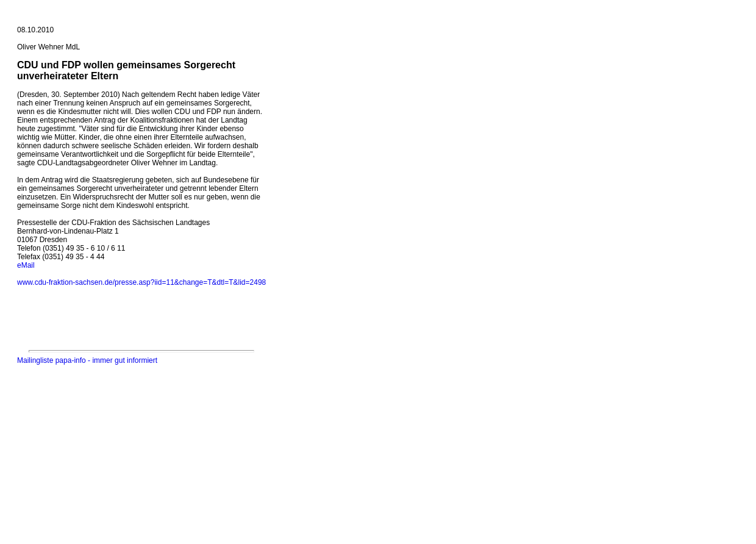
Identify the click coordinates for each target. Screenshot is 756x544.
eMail (26, 265)
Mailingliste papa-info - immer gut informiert (87, 360)
